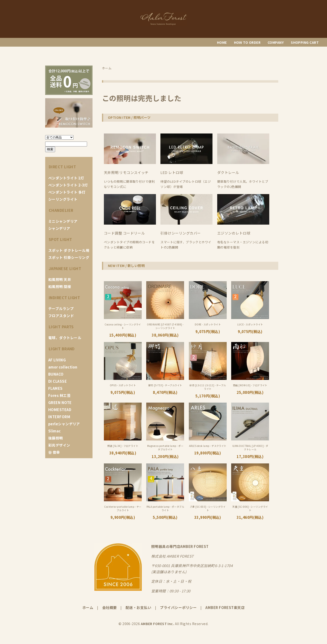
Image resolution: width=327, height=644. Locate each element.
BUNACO (56, 374)
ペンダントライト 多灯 (67, 192)
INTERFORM (59, 417)
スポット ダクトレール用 (69, 250)
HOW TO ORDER (247, 42)
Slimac (55, 431)
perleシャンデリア (64, 424)
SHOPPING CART (305, 42)
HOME (222, 42)
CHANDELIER (61, 210)
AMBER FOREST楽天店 (225, 607)
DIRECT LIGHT (62, 167)
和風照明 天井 (60, 279)
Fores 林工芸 (59, 395)
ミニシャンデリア (63, 221)
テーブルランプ (61, 309)
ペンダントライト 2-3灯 (68, 185)
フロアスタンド (61, 316)
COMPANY (276, 42)
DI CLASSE (57, 381)
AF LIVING (57, 360)
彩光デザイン (59, 445)
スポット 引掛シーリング (69, 257)
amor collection (63, 367)
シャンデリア (59, 228)
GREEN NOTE (60, 402)
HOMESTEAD (60, 410)
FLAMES (55, 388)
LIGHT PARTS (61, 327)
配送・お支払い (138, 607)
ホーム (88, 607)
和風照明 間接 (60, 286)
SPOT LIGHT (60, 239)
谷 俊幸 (54, 452)
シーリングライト (63, 199)
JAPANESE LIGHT (65, 268)
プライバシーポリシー (178, 607)
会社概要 (110, 607)
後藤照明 (56, 438)
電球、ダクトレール (65, 338)
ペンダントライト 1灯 (66, 178)
